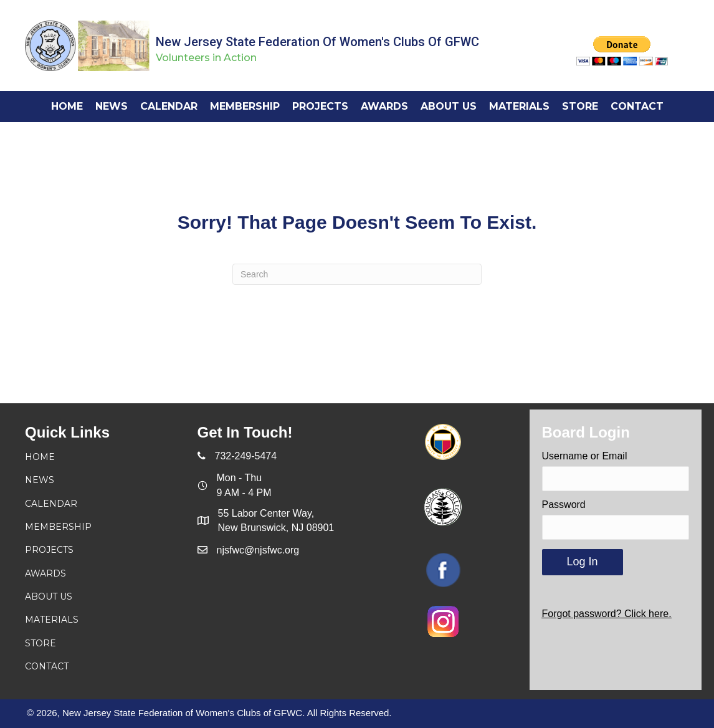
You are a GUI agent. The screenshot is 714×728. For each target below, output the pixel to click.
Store (40, 643)
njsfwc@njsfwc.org (258, 550)
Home (40, 457)
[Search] (357, 274)
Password (564, 505)
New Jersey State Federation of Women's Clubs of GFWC (317, 42)
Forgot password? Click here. (607, 614)
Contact (47, 666)
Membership (58, 527)
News (40, 480)
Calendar (51, 504)
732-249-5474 (246, 456)
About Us (49, 596)
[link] (67, 106)
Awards (45, 573)
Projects (49, 550)
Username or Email (585, 456)
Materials (52, 620)
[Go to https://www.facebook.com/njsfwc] (443, 570)
